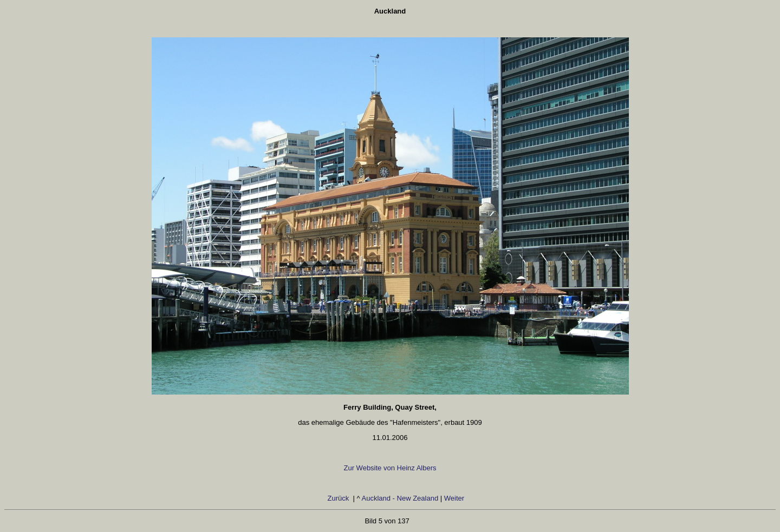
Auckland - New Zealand (400, 498)
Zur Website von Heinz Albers (390, 468)
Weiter (455, 498)
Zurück (339, 498)
